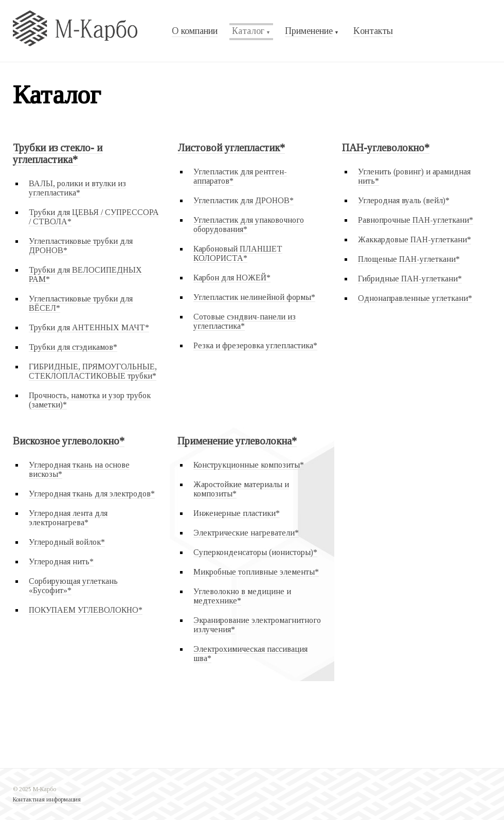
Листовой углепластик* (231, 148)
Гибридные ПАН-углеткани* (410, 279)
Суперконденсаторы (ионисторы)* (255, 552)
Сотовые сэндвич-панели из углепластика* (245, 321)
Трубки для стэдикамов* (73, 347)
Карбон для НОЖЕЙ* (232, 278)
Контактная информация (47, 799)
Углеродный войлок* (67, 542)
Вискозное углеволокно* (69, 441)
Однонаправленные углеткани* (415, 298)
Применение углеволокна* (237, 441)
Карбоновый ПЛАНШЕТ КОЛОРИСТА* (238, 253)
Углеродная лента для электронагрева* (68, 518)
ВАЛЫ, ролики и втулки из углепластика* (77, 188)
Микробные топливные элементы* (256, 572)
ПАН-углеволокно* (386, 148)
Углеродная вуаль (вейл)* (404, 200)
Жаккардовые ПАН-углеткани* (415, 239)
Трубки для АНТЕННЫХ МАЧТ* (89, 327)
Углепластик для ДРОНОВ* (244, 200)
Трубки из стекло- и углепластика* (58, 154)
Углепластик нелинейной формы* (254, 297)
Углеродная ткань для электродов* (92, 494)
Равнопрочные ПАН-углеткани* (416, 220)
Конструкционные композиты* (249, 465)
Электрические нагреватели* (246, 533)
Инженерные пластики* (237, 513)
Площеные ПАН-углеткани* (409, 259)
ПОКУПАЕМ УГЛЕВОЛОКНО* (86, 610)
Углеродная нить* (61, 561)
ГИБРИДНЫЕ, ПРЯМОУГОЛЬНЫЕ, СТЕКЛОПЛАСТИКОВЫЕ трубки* (93, 371)
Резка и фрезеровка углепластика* (255, 345)
